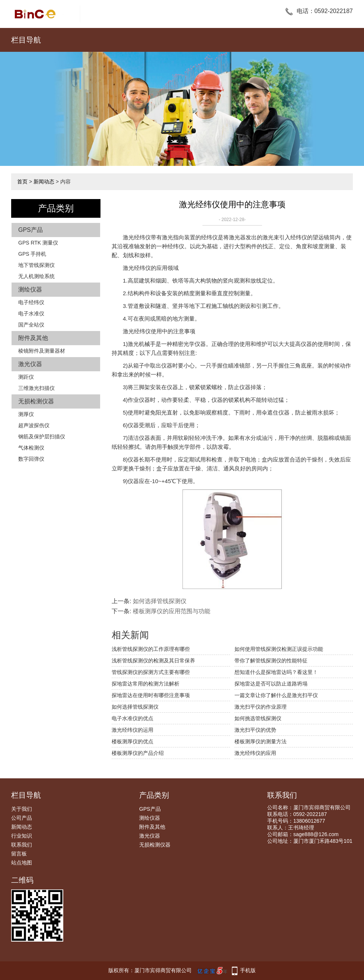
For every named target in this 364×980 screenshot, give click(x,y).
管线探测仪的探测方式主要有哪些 (151, 672)
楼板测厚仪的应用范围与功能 (172, 611)
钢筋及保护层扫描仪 (42, 437)
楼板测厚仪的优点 (132, 741)
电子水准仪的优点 (132, 718)
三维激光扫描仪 (36, 388)
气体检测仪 (31, 448)
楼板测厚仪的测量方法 (261, 741)
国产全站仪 (31, 325)
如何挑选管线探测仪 (258, 718)
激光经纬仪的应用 (255, 753)
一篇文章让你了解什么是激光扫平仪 (276, 695)
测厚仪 (26, 414)
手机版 (248, 970)
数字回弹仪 (31, 459)
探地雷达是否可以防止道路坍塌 (271, 684)
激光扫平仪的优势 (255, 730)
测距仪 (26, 377)
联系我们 (22, 845)
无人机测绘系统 (36, 276)
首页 (22, 182)
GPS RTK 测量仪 (38, 243)
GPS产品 (31, 230)
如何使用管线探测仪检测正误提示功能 (279, 649)
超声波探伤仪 (34, 425)
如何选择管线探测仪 (160, 601)
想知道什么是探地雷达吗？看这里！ (276, 672)
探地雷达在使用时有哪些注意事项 (151, 695)
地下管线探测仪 (36, 265)
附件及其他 (33, 338)
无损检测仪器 (36, 401)
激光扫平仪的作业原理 (261, 707)
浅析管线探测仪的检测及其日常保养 (153, 661)
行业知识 (22, 836)
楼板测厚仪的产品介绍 (138, 753)
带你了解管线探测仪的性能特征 (271, 661)
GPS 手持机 (32, 254)
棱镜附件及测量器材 (42, 351)
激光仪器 (30, 364)
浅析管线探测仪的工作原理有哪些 (151, 649)
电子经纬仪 (31, 302)
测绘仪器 (30, 289)
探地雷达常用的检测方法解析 (146, 684)
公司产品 (22, 818)
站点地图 (22, 863)
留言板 (19, 854)
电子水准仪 (31, 313)
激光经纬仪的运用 (132, 730)
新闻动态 (44, 182)
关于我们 (22, 809)
